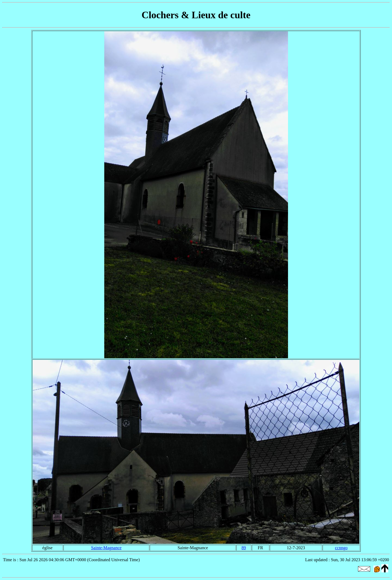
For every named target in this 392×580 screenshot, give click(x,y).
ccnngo (341, 548)
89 (244, 548)
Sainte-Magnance (106, 548)
